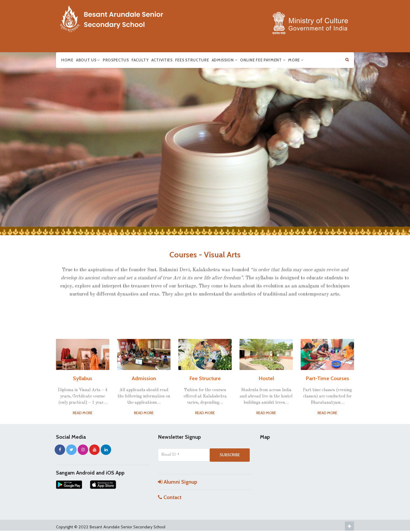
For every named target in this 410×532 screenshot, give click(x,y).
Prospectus (116, 60)
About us (88, 60)
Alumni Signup (178, 482)
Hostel (266, 378)
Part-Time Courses (327, 378)
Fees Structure (192, 60)
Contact (170, 497)
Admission (225, 60)
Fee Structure (205, 378)
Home (67, 60)
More (296, 60)
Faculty (140, 60)
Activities (162, 60)
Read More (83, 413)
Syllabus (83, 378)
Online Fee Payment (263, 60)
